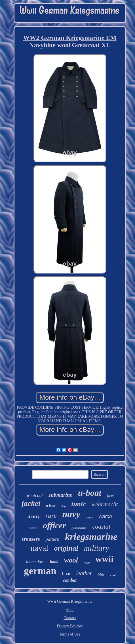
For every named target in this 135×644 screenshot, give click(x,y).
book (54, 562)
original (66, 548)
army (34, 516)
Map (70, 610)
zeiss (89, 517)
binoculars (35, 562)
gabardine (79, 528)
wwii (104, 559)
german (40, 571)
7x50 (87, 563)
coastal (101, 526)
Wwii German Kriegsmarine (70, 601)
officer (54, 525)
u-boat (90, 493)
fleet (110, 496)
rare (51, 516)
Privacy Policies (70, 626)
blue (101, 574)
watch (105, 516)
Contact (70, 618)
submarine (60, 495)
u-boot (50, 506)
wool (71, 560)
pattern (52, 539)
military (97, 548)
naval (40, 548)
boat (66, 574)
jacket (31, 503)
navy (71, 514)
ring (63, 506)
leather (84, 573)
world (33, 528)
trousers (31, 539)
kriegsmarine (91, 537)
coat (113, 575)
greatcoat (34, 495)
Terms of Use (70, 634)
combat (70, 580)
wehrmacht (105, 504)
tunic (79, 504)
